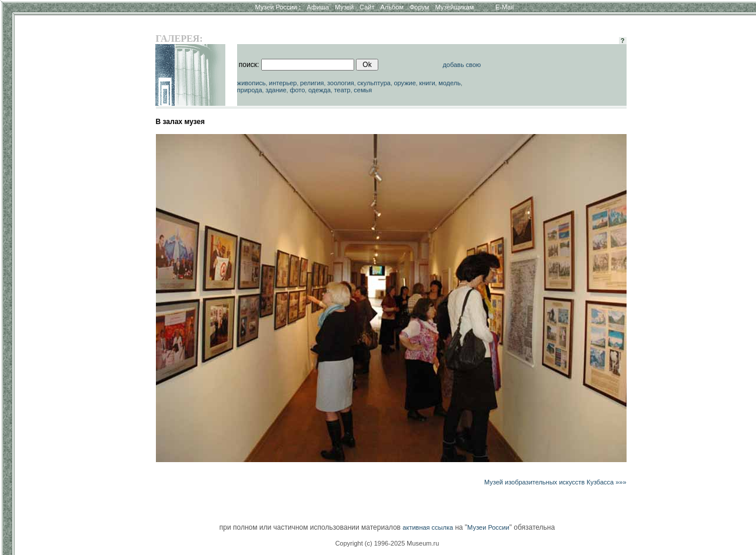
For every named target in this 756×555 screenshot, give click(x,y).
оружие (404, 83)
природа (250, 90)
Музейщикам (454, 7)
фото (297, 90)
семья (363, 90)
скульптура (374, 83)
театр (342, 90)
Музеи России (278, 7)
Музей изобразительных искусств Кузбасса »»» (555, 482)
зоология (341, 83)
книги (427, 83)
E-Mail (504, 7)
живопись (252, 83)
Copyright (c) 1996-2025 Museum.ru (387, 543)
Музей (344, 7)
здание (276, 90)
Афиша (318, 7)
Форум (419, 7)
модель (449, 83)
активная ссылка (428, 527)
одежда (319, 90)
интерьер (283, 83)
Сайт (367, 7)
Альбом (392, 7)
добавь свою (462, 65)
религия (312, 83)
